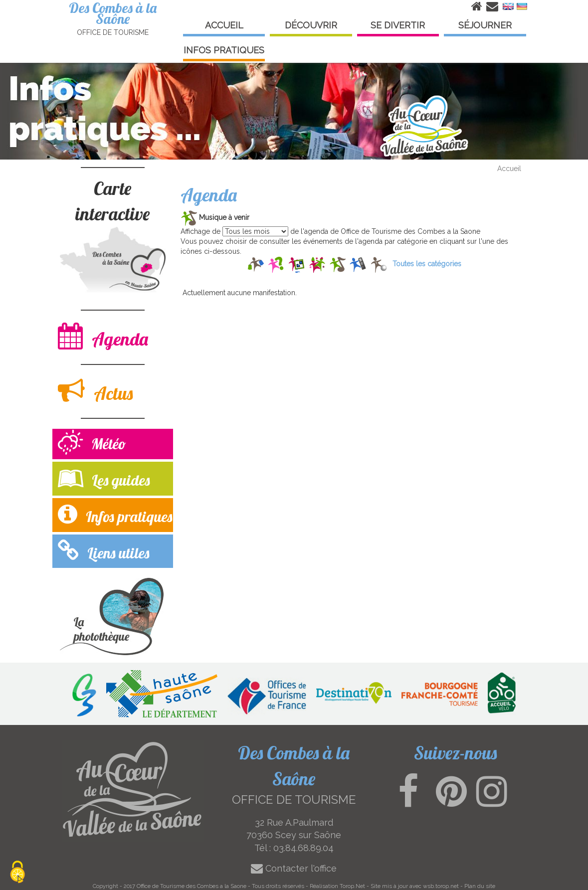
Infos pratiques (115, 514)
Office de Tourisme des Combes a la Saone (192, 886)
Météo (92, 444)
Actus (95, 391)
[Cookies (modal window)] (17, 873)
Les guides (104, 478)
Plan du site (480, 886)
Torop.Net (352, 886)
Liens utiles (103, 551)
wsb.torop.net (441, 886)
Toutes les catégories (427, 264)
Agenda (103, 336)
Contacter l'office (294, 868)
